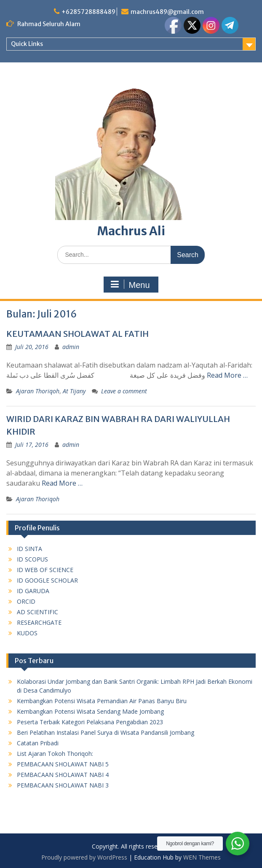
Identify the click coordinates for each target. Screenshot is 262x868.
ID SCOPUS (32, 559)
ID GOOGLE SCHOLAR (47, 580)
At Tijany (74, 391)
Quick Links (27, 44)
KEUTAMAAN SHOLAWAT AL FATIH (78, 334)
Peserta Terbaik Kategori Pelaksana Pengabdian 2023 (90, 722)
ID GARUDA (33, 591)
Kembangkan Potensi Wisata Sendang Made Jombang (90, 711)
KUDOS (27, 633)
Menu (130, 285)
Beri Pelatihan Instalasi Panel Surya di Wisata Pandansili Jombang (106, 732)
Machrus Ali (131, 231)
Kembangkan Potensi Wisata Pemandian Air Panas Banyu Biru (102, 701)
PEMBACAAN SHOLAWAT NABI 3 (63, 785)
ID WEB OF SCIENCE (45, 570)
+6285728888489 (88, 12)
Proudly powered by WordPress (84, 857)
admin (71, 347)
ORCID (26, 601)
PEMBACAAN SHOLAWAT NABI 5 (63, 764)
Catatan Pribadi (38, 743)
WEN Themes (202, 857)
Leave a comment (124, 391)
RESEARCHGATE (39, 622)
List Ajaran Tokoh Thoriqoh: (55, 754)
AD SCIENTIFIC (37, 612)
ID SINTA (29, 549)
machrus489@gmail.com (167, 12)
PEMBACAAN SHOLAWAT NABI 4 (63, 775)
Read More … (227, 375)
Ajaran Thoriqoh (38, 391)
